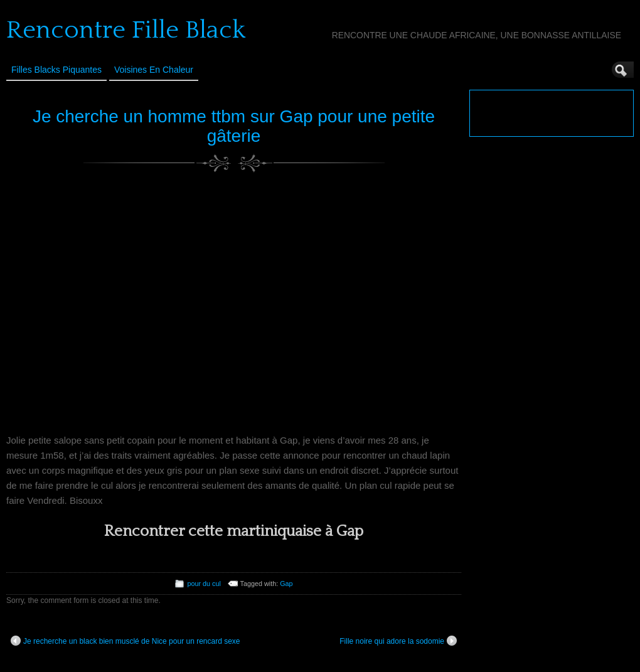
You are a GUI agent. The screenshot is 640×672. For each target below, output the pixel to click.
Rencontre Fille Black (126, 30)
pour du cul (204, 584)
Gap (286, 584)
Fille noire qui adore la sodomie (398, 641)
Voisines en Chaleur (154, 70)
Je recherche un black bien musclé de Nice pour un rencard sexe (125, 641)
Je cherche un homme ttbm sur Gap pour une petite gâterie (234, 126)
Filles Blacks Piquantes (56, 70)
